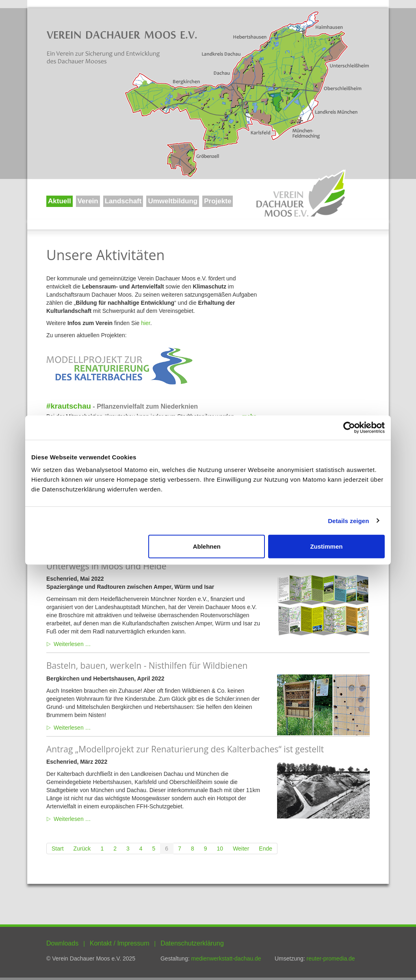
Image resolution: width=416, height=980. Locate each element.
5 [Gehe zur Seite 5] (154, 849)
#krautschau (69, 406)
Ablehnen (207, 546)
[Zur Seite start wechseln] (58, 849)
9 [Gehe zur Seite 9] (206, 849)
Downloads (62, 943)
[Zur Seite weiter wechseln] (241, 849)
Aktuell (60, 201)
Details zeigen (348, 520)
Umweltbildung (173, 201)
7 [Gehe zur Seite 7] (180, 849)
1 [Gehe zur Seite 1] (102, 849)
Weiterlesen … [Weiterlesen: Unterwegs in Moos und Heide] (72, 644)
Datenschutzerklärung (192, 943)
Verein (88, 201)
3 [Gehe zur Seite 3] (128, 849)
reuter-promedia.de (331, 958)
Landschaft (123, 201)
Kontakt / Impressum (120, 943)
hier (146, 323)
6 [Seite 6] (167, 849)
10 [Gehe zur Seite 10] (220, 849)
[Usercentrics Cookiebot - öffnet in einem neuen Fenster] (349, 427)
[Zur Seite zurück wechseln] (82, 849)
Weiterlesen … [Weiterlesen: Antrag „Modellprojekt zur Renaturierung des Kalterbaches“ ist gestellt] (72, 819)
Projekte (218, 201)
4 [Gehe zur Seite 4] (141, 849)
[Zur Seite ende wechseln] (266, 849)
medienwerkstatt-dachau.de (226, 958)
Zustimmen (326, 546)
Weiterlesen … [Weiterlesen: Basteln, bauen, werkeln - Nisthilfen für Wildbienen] (72, 728)
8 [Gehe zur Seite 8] (193, 849)
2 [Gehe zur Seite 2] (115, 849)
